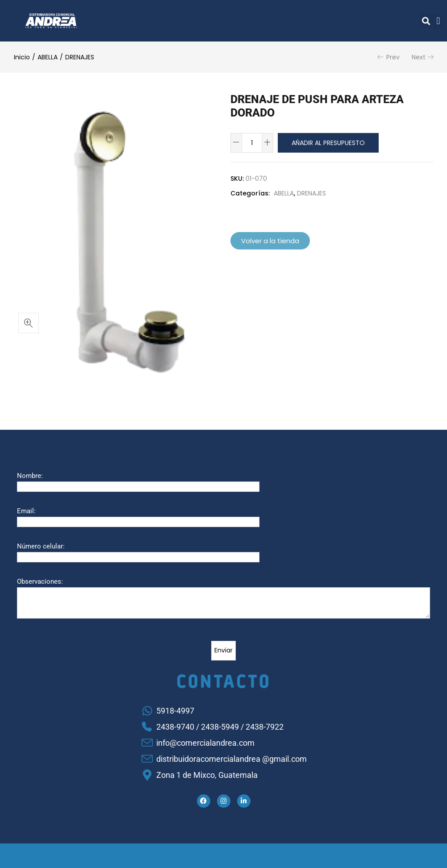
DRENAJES (80, 57)
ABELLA (48, 57)
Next (419, 57)
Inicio (22, 57)
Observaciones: (40, 581)
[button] (426, 21)
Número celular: (41, 546)
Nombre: (30, 476)
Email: (26, 511)
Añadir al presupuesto (328, 143)
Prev (393, 57)
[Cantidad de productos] (252, 143)
